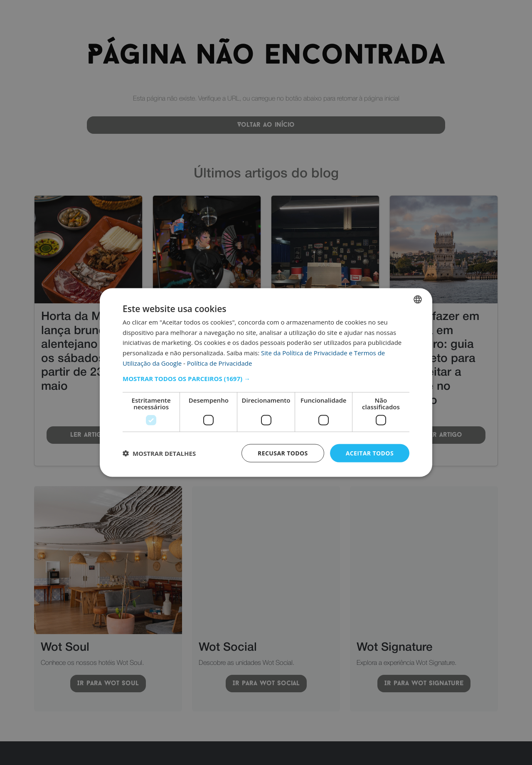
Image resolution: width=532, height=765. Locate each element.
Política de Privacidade (220, 363)
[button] (266, 378)
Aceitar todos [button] (370, 453)
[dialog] (266, 382)
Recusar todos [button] (283, 453)
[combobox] (418, 299)
